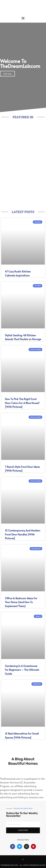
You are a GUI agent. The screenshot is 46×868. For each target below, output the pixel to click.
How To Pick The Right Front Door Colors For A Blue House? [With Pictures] (22, 403)
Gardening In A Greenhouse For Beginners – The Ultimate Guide (22, 670)
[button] (23, 18)
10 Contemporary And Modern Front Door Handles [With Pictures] (23, 534)
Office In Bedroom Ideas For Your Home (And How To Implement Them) (21, 602)
